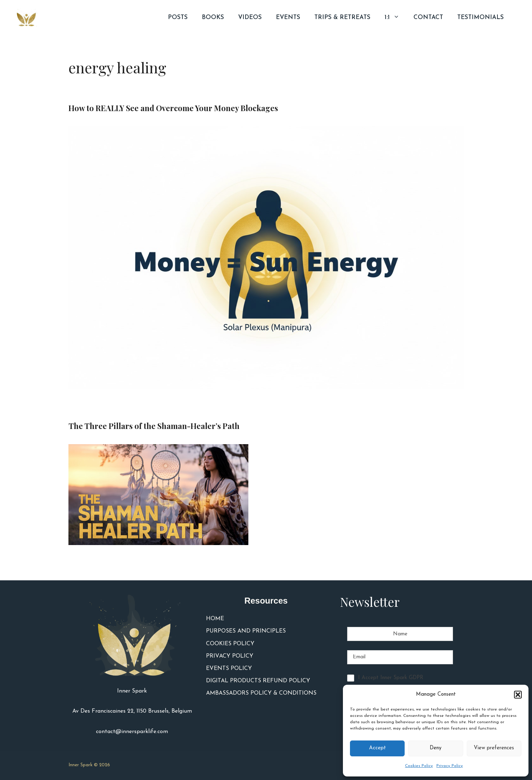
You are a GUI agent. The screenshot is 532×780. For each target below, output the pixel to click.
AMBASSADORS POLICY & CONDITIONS (261, 693)
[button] (518, 695)
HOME (215, 619)
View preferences (494, 748)
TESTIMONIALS (480, 17)
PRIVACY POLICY (230, 656)
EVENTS (288, 17)
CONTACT (428, 17)
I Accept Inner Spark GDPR (391, 678)
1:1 (395, 18)
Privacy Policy (450, 766)
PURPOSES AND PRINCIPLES (246, 631)
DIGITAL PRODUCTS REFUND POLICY (258, 681)
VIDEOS (250, 17)
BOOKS (213, 17)
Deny (436, 748)
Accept (377, 748)
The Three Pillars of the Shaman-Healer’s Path (154, 426)
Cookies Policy (419, 766)
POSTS (178, 17)
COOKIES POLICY (230, 644)
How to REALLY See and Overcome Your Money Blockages (173, 108)
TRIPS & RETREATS (342, 17)
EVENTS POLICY (229, 669)
